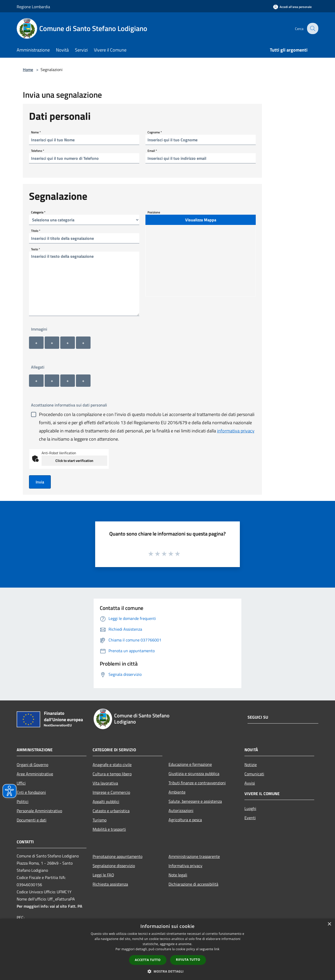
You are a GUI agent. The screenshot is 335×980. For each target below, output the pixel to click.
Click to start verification (74, 461)
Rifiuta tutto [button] (188, 960)
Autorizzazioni (181, 810)
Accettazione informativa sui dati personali (69, 405)
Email (152, 151)
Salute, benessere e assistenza (195, 801)
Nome (36, 132)
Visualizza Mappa (201, 220)
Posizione (154, 212)
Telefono (38, 151)
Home (28, 70)
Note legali (178, 875)
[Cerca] (312, 28)
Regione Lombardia (33, 7)
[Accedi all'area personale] (292, 7)
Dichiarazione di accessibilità (193, 884)
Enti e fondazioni (31, 792)
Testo (36, 249)
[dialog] (167, 949)
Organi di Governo (32, 765)
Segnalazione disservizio (114, 866)
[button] (167, 971)
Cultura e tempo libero (112, 774)
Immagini (39, 329)
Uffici (21, 783)
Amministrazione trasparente (194, 856)
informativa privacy (236, 431)
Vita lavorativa (105, 783)
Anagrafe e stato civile (112, 765)
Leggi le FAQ (103, 875)
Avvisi (250, 783)
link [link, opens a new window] (217, 949)
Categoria (38, 212)
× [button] (329, 924)
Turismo (100, 820)
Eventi (250, 818)
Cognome (155, 132)
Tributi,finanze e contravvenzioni (197, 783)
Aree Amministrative (35, 774)
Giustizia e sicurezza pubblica (194, 774)
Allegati (38, 367)
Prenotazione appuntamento (117, 856)
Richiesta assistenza (110, 884)
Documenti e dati (32, 820)
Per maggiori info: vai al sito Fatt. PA (50, 906)
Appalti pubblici (106, 801)
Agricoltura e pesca (185, 820)
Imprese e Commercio (111, 792)
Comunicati (254, 774)
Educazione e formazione (190, 764)
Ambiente (177, 792)
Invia (40, 482)
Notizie (251, 765)
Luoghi (250, 808)
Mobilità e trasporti (109, 829)
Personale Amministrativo (39, 811)
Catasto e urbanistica (111, 811)
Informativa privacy (185, 866)
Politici (23, 801)
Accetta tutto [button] (148, 960)
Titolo (36, 231)
